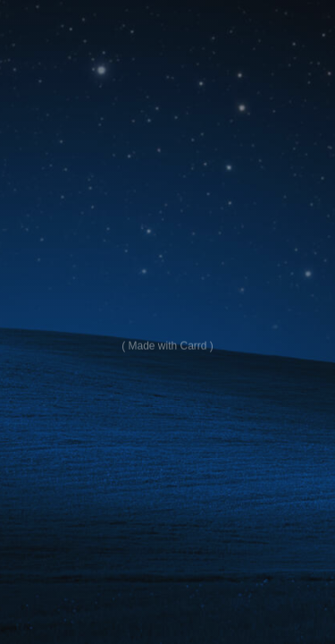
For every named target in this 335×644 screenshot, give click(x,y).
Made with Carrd (167, 346)
